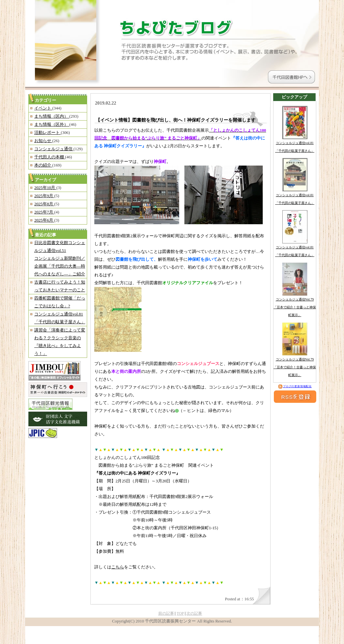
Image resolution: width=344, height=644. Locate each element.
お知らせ (43, 141)
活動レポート (47, 133)
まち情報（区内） (52, 116)
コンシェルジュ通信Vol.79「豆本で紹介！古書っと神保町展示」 (295, 307)
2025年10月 (45, 188)
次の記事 (194, 613)
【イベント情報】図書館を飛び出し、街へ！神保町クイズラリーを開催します (176, 120)
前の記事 (166, 613)
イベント (43, 108)
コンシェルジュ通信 (54, 149)
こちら (118, 567)
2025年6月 (44, 220)
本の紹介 (43, 165)
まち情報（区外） (52, 124)
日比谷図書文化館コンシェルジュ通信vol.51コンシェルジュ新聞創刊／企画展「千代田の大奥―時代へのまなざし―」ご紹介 (60, 258)
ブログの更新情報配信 (295, 386)
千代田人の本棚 (50, 157)
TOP (180, 613)
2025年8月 (44, 204)
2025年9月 (44, 196)
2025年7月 (44, 212)
